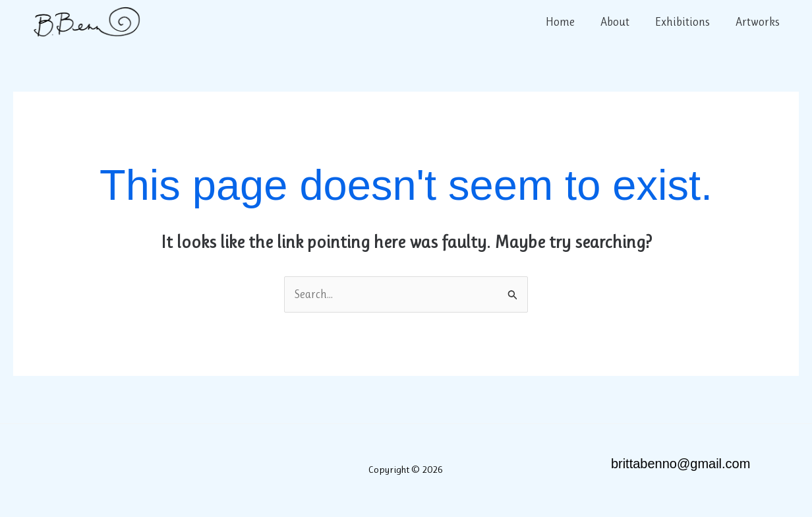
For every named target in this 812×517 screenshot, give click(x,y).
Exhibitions (685, 22)
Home (567, 22)
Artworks (758, 22)
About (620, 22)
